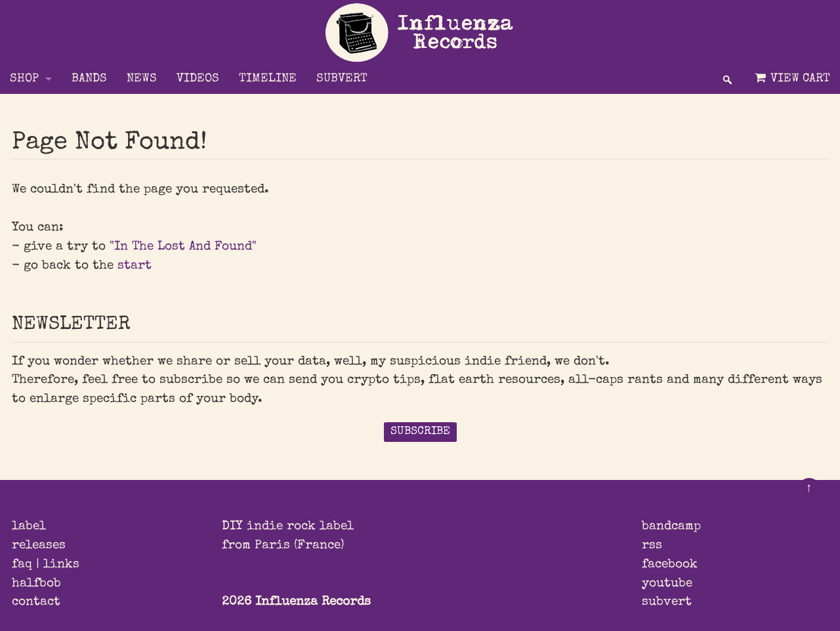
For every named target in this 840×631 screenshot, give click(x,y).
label (29, 527)
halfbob (36, 584)
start (135, 266)
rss (652, 546)
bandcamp (671, 527)
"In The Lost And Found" (183, 247)
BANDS (89, 79)
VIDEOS (198, 79)
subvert (667, 602)
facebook (670, 565)
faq (22, 565)
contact (36, 602)
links (61, 565)
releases (39, 546)
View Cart (791, 78)
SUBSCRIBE (420, 432)
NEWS (142, 79)
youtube (667, 584)
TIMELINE (268, 79)
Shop (24, 79)
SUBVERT (342, 79)
